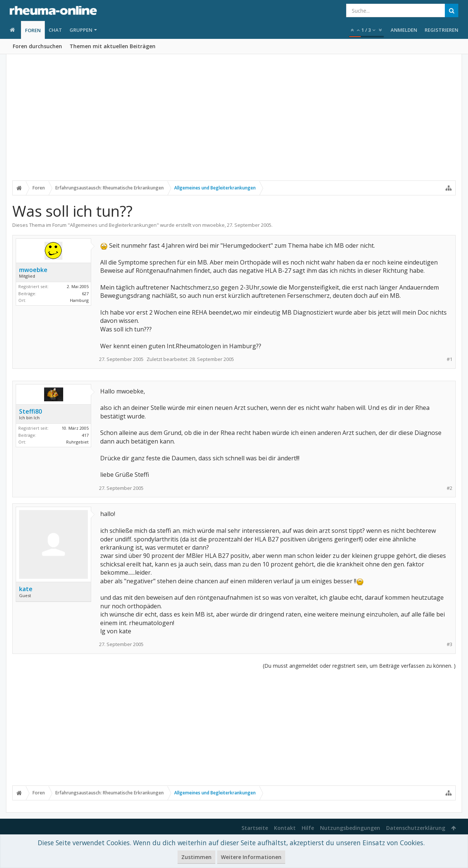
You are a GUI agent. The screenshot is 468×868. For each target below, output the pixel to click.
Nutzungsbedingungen (350, 828)
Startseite (255, 828)
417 (85, 435)
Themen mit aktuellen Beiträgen (113, 46)
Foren (33, 30)
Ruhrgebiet (77, 442)
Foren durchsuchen (37, 46)
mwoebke (213, 225)
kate (26, 589)
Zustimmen (196, 857)
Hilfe (308, 828)
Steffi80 (30, 411)
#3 (449, 644)
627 (85, 294)
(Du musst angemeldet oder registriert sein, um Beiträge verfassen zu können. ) (359, 666)
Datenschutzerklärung (416, 828)
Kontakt (285, 828)
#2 (449, 488)
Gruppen (81, 30)
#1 (449, 359)
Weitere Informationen (251, 857)
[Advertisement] (234, 122)
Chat (55, 30)
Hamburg (79, 300)
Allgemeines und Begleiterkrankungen (113, 225)
